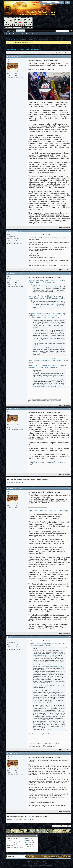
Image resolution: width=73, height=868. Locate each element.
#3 (69, 273)
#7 (69, 753)
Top (69, 826)
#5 (69, 488)
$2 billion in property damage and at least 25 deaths (49, 654)
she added (36, 699)
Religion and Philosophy (27, 39)
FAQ (14, 34)
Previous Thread (34, 831)
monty (24, 819)
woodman (10, 483)
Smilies (27, 840)
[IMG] (26, 842)
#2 (69, 231)
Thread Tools (59, 53)
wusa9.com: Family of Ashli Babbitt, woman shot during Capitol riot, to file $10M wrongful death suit (47, 297)
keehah (9, 819)
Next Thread (44, 831)
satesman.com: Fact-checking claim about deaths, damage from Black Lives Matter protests (47, 366)
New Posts (9, 34)
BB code (27, 838)
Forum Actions (26, 34)
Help (67, 2)
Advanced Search (66, 34)
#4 (69, 409)
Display (67, 53)
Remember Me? (47, 5)
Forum (21, 31)
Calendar (19, 34)
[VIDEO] (27, 844)
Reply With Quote (65, 227)
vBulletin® (38, 864)
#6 (69, 637)
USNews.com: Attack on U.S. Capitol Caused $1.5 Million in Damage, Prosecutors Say (47, 281)
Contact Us (47, 856)
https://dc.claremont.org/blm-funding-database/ (43, 734)
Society (16, 39)
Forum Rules (28, 849)
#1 (69, 56)
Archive (65, 856)
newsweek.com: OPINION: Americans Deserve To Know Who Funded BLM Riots (47, 645)
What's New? (11, 31)
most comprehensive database (56, 667)
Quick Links (35, 34)
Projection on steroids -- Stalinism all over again (26, 50)
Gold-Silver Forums (56, 856)
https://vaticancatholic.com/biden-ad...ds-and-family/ (48, 511)
